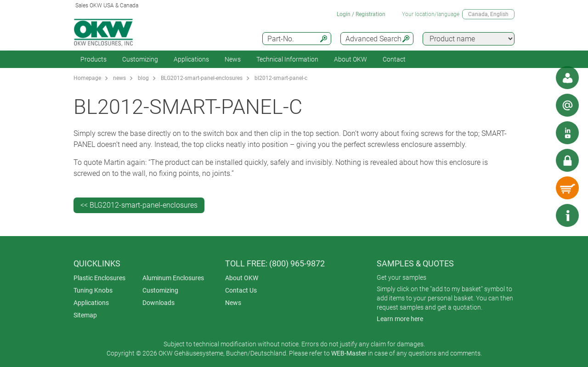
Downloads (158, 303)
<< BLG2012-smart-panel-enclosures (139, 205)
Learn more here (400, 319)
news (119, 78)
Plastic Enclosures (99, 278)
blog (143, 78)
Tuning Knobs (93, 290)
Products (93, 59)
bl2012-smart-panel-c (281, 78)
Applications (191, 59)
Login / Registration (361, 14)
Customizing (140, 59)
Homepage (87, 78)
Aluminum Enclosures (173, 278)
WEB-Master (349, 353)
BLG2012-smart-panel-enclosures (202, 78)
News (233, 59)
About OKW (242, 278)
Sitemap (85, 315)
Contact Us (241, 290)
